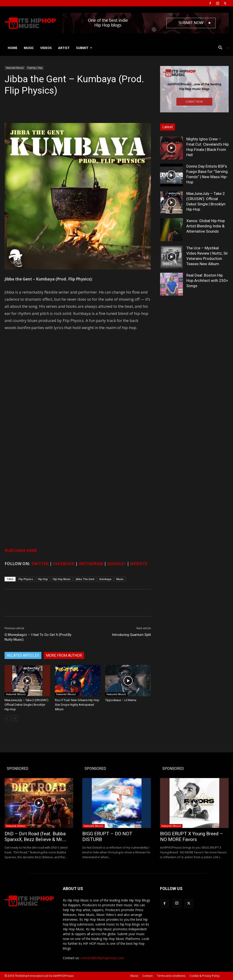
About (134, 976)
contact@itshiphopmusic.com (102, 958)
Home (13, 48)
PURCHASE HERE (21, 551)
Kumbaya (105, 579)
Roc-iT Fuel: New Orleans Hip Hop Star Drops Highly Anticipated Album (77, 705)
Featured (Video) (16, 826)
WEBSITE (139, 564)
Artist (64, 48)
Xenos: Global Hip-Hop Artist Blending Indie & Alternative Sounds (206, 226)
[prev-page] (7, 718)
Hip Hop (43, 579)
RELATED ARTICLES (23, 655)
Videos (46, 48)
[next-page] (15, 718)
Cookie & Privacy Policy (205, 976)
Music (29, 48)
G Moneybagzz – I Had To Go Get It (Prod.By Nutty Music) (38, 637)
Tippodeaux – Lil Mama (121, 700)
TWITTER (40, 564)
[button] (222, 48)
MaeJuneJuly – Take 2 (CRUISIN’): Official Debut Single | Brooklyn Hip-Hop (27, 705)
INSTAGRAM (91, 564)
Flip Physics (26, 579)
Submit (84, 48)
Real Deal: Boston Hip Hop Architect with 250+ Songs (207, 280)
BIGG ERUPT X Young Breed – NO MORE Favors (191, 837)
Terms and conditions (171, 976)
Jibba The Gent (85, 579)
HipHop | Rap (35, 68)
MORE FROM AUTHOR (64, 655)
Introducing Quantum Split (131, 635)
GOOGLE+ (117, 564)
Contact (147, 976)
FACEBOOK (64, 564)
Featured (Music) (15, 68)
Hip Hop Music (62, 579)
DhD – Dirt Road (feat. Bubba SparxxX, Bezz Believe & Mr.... (36, 837)
